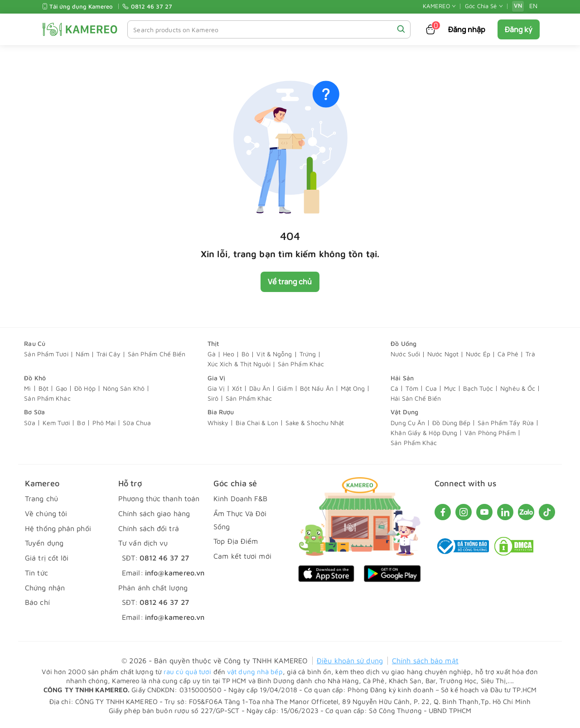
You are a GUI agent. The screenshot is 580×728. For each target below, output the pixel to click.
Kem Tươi (56, 423)
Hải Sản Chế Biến (416, 399)
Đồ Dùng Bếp (451, 423)
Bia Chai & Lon (257, 423)
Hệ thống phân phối (58, 528)
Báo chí (37, 603)
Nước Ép (478, 354)
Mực (450, 389)
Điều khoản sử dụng (350, 661)
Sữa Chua (137, 423)
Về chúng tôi (46, 513)
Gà (212, 354)
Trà (530, 354)
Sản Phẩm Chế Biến (157, 354)
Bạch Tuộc (478, 389)
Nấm (82, 354)
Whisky (218, 423)
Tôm (412, 389)
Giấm (285, 389)
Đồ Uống (404, 343)
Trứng (308, 354)
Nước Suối (405, 354)
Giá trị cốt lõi (47, 558)
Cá (394, 389)
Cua (431, 389)
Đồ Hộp (85, 389)
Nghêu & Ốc (518, 389)
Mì (27, 389)
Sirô (213, 399)
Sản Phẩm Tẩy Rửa (506, 423)
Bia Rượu (221, 412)
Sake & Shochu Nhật (315, 423)
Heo (229, 354)
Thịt (213, 343)
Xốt (237, 389)
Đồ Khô (35, 378)
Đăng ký (519, 29)
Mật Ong (353, 389)
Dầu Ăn (260, 389)
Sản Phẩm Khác (301, 364)
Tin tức (36, 573)
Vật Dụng (404, 412)
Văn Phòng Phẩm (490, 433)
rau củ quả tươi (188, 672)
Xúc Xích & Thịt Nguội (239, 364)
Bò (245, 354)
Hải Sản (402, 378)
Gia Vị (217, 378)
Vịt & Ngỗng (274, 354)
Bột (43, 389)
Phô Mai (104, 423)
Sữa (29, 423)
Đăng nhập (467, 29)
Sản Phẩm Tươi (46, 354)
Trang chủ (41, 498)
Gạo (61, 389)
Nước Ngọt (443, 354)
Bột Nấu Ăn (317, 389)
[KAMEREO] (80, 29)
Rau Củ (35, 343)
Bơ (81, 423)
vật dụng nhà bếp (255, 672)
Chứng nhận (45, 588)
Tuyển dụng (44, 543)
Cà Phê (508, 354)
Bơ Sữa (34, 412)
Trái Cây (109, 354)
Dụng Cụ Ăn (408, 423)
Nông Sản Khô (124, 389)
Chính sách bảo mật (425, 661)
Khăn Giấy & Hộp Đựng (424, 433)
